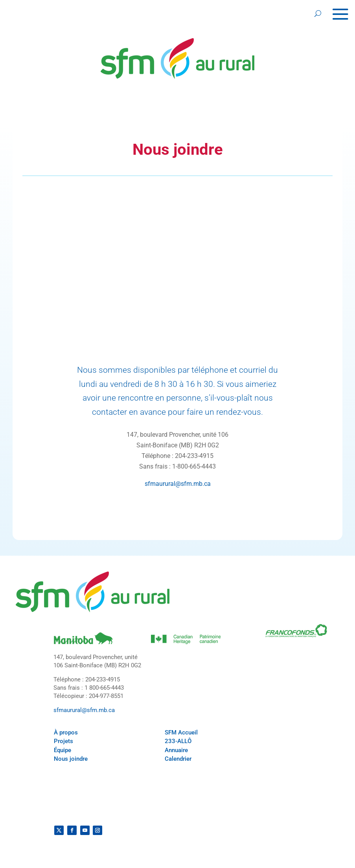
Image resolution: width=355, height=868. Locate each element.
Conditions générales (85, 815)
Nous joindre (71, 759)
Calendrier (178, 759)
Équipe (63, 750)
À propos (66, 732)
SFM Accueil (181, 732)
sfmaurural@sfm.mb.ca (178, 484)
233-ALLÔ (178, 741)
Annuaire (176, 750)
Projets (63, 741)
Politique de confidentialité (275, 807)
